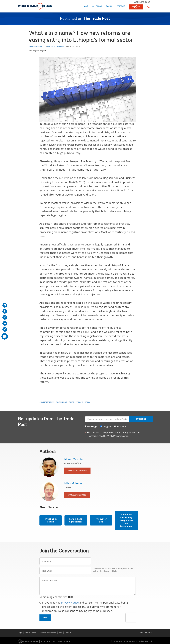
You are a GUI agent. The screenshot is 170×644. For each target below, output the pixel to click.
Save (45, 617)
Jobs (60, 633)
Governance (61, 402)
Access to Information (47, 633)
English (43, 51)
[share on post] (5, 317)
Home (86, 6)
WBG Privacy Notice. (118, 436)
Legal (20, 633)
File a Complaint (146, 633)
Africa (88, 402)
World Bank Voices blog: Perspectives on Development (126, 520)
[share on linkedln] (5, 323)
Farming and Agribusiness (76, 520)
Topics (109, 6)
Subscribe (141, 419)
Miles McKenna (55, 46)
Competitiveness (47, 402)
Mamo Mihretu (37, 46)
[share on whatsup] (5, 329)
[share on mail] (5, 305)
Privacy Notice (70, 603)
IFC (54, 641)
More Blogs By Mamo (77, 471)
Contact (121, 6)
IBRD (43, 641)
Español (121, 427)
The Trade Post (97, 19)
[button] (149, 7)
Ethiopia (79, 402)
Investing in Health (51, 520)
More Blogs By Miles (77, 495)
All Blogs (97, 6)
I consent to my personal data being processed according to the (114, 434)
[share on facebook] (5, 311)
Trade (71, 402)
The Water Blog (101, 520)
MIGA (60, 641)
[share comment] (5, 336)
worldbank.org (142, 2)
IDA (49, 641)
